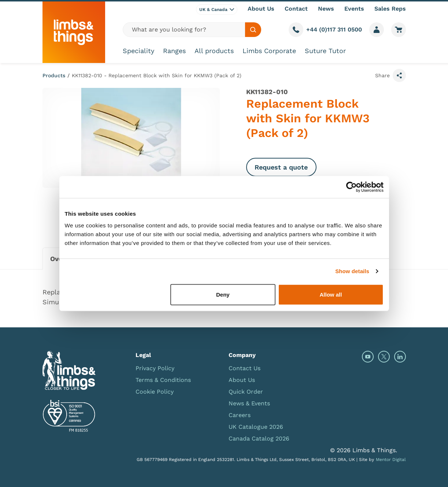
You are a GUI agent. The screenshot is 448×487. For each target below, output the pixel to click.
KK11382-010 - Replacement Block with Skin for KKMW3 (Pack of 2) (157, 75)
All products (214, 51)
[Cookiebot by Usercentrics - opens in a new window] (351, 187)
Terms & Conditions (163, 380)
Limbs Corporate (269, 51)
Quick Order (246, 392)
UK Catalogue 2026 (256, 427)
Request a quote (281, 167)
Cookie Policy (155, 392)
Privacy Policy (155, 368)
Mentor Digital (391, 460)
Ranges (174, 51)
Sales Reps (390, 9)
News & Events (249, 403)
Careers (240, 415)
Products (54, 75)
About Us (261, 9)
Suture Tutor (325, 51)
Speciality (138, 51)
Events (354, 9)
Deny (223, 294)
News (326, 9)
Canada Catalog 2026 (259, 438)
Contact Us (245, 368)
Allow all (331, 294)
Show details (352, 271)
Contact (296, 9)
